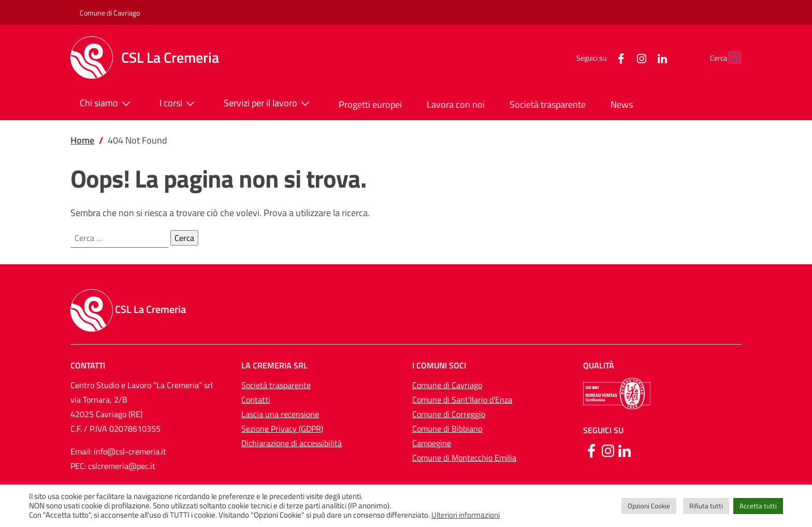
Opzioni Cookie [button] (649, 506)
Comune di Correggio (449, 414)
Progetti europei (370, 104)
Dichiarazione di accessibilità (292, 443)
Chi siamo (107, 104)
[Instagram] (619, 57)
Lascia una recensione (280, 414)
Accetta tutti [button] (758, 506)
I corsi (179, 104)
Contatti (256, 400)
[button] (729, 58)
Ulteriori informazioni (466, 515)
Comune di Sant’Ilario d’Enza (462, 400)
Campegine (432, 443)
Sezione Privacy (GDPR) (282, 429)
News (622, 104)
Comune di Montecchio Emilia (464, 458)
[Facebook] (598, 57)
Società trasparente (548, 104)
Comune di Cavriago (110, 13)
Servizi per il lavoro (269, 104)
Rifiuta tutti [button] (706, 506)
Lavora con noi (456, 104)
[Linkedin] (625, 450)
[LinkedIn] (640, 57)
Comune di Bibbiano (447, 429)
